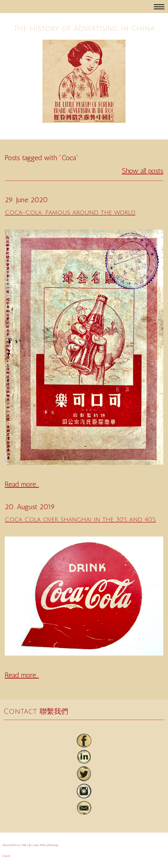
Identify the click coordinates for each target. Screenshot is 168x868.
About (6, 845)
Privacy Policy (20, 845)
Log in (6, 856)
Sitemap (54, 845)
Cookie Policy (39, 845)
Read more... (22, 484)
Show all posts (142, 171)
